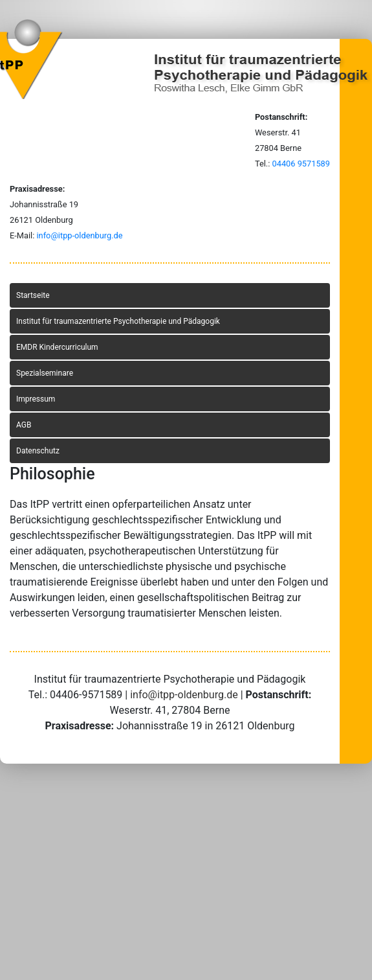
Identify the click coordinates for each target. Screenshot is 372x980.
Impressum (36, 399)
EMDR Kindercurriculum (57, 347)
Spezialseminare (45, 373)
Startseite (33, 295)
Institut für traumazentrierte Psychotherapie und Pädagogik (118, 321)
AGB (24, 425)
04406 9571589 (301, 164)
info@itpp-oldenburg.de (79, 235)
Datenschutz (38, 451)
